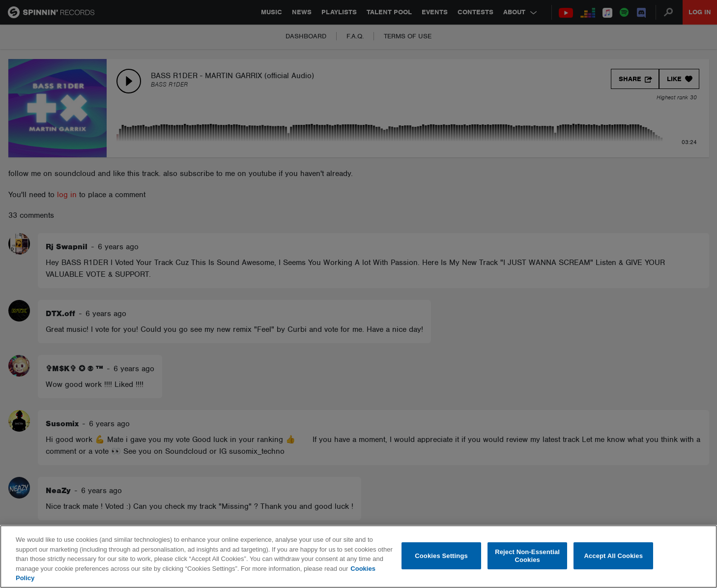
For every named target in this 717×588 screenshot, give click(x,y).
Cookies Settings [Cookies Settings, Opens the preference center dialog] (441, 556)
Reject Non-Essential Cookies (527, 556)
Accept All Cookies (613, 556)
